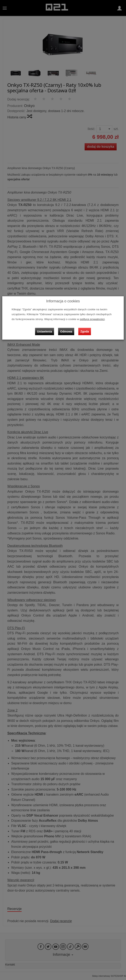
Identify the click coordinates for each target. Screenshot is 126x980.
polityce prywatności (92, 319)
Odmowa (66, 331)
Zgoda (85, 331)
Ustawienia (45, 331)
